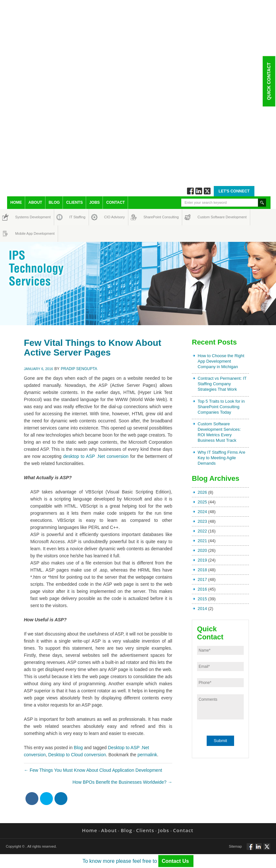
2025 (202, 502)
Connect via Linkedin (199, 191)
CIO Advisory (109, 217)
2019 (202, 560)
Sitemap (235, 846)
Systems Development (21, 217)
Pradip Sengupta (79, 369)
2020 (202, 550)
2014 (202, 609)
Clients (74, 202)
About (35, 202)
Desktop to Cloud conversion (77, 755)
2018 (202, 570)
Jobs (95, 202)
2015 (202, 599)
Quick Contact (269, 81)
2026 (202, 492)
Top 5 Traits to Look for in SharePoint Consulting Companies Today (221, 407)
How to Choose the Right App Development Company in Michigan (221, 361)
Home (16, 202)
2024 (202, 512)
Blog (54, 202)
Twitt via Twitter (207, 191)
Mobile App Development (21, 233)
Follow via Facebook (190, 191)
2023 (202, 521)
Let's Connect (234, 191)
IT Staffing (74, 217)
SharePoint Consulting (149, 217)
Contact (115, 202)
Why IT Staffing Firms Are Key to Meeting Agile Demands (222, 458)
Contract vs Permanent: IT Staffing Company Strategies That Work (222, 384)
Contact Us (176, 861)
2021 (202, 541)
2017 (202, 579)
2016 (202, 589)
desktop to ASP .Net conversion (96, 456)
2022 (202, 531)
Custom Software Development (204, 217)
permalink (148, 755)
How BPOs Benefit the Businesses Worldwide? (122, 782)
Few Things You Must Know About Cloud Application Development (93, 770)
